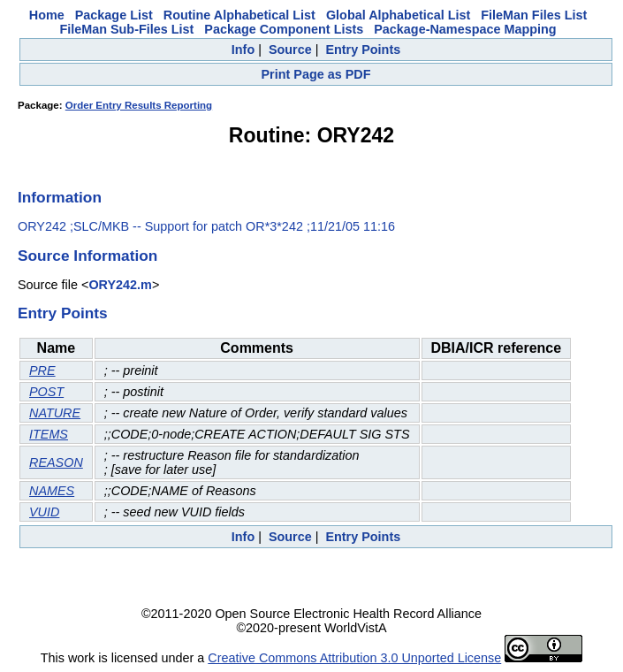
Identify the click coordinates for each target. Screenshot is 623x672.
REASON (56, 462)
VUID (44, 512)
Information (60, 197)
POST (46, 392)
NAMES (52, 491)
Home (47, 15)
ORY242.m (120, 285)
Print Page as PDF (316, 74)
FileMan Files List (534, 15)
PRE (42, 370)
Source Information (87, 256)
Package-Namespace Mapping (465, 29)
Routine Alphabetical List (239, 15)
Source (290, 50)
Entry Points (363, 50)
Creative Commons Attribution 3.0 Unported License (354, 658)
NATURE (55, 413)
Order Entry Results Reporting (139, 105)
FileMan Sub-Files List (126, 29)
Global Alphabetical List (398, 15)
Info (243, 50)
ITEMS (49, 434)
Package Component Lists (284, 29)
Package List (114, 15)
